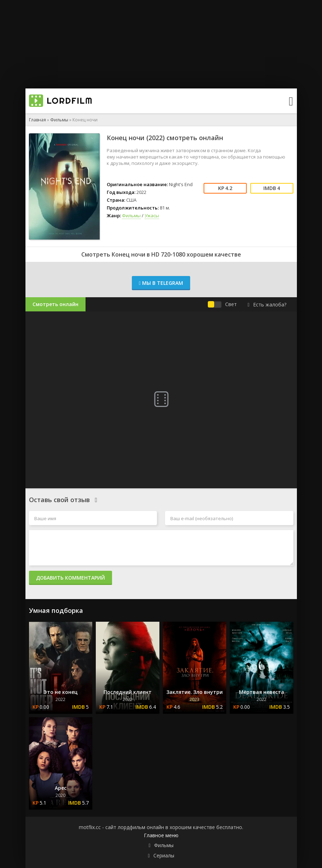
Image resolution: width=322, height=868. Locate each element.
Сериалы (164, 855)
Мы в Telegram (161, 283)
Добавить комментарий (71, 578)
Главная (37, 120)
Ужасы (152, 215)
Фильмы (59, 120)
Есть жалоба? (267, 304)
